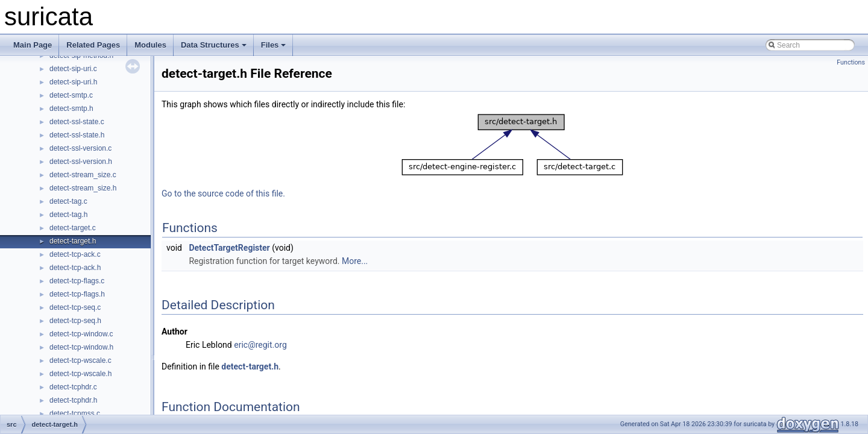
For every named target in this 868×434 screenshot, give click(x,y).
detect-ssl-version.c (80, 148)
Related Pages (93, 45)
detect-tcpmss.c (75, 414)
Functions (851, 62)
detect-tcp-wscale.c (80, 360)
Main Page (33, 45)
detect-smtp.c (71, 95)
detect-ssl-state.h (77, 135)
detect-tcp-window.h (81, 347)
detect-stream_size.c (83, 175)
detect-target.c (73, 228)
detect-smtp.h (71, 108)
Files (274, 45)
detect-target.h (73, 241)
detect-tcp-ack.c (75, 254)
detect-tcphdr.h (73, 400)
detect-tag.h (68, 215)
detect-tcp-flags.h (77, 294)
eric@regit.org (260, 345)
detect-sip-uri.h (73, 82)
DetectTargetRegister (229, 248)
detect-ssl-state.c (77, 122)
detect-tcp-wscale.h (80, 374)
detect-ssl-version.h (81, 162)
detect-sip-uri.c (73, 69)
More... (355, 261)
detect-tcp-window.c (81, 334)
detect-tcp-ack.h (75, 268)
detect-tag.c (68, 201)
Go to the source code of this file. (223, 193)
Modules (150, 45)
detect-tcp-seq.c (75, 307)
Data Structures (214, 45)
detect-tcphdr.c (73, 387)
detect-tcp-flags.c (77, 281)
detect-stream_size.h (83, 188)
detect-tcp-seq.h (75, 321)
